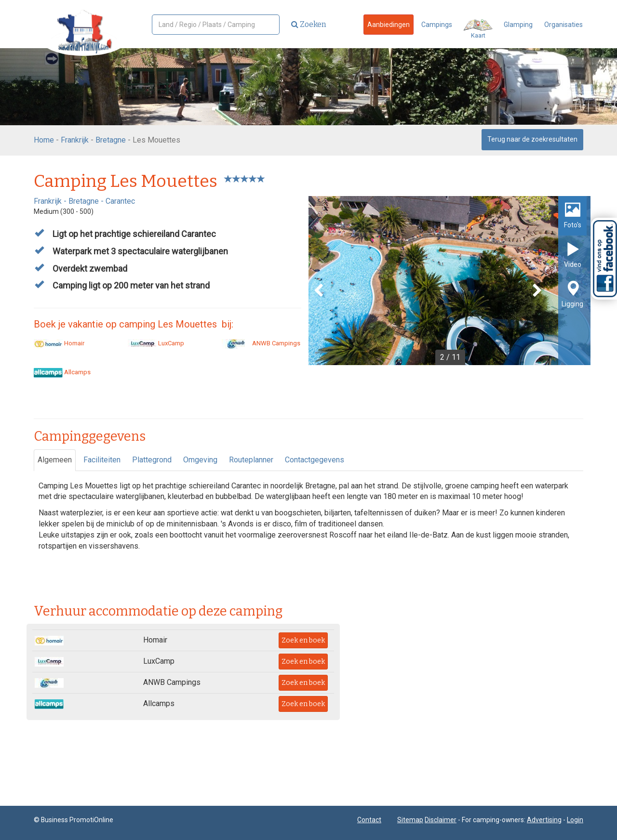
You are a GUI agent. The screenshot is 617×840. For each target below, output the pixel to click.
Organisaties (563, 25)
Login (575, 820)
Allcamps (62, 372)
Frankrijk (75, 140)
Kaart (478, 29)
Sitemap (410, 820)
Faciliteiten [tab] (102, 460)
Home (44, 140)
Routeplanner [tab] (251, 460)
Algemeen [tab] (55, 460)
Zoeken (309, 24)
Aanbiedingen (389, 25)
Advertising (544, 820)
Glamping (518, 25)
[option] (449, 281)
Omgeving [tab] (200, 460)
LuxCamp (156, 343)
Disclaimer (441, 820)
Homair (59, 343)
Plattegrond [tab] (152, 460)
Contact (369, 820)
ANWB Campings (261, 343)
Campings (437, 25)
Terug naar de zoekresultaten (532, 139)
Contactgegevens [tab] (315, 460)
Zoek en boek (303, 640)
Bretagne (111, 140)
